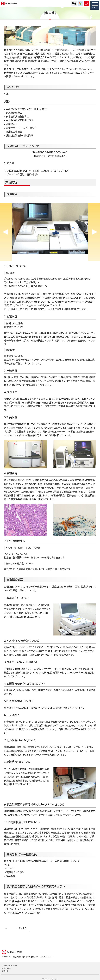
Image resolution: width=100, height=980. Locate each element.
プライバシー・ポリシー (9, 965)
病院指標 (5, 971)
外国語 (74, 3)
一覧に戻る (22, 928)
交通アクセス (80, 3)
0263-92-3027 (86, 3)
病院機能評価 (7, 968)
